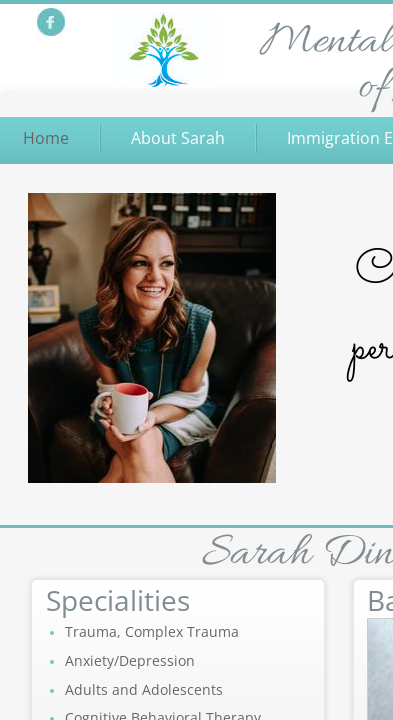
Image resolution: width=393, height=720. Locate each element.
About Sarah (178, 138)
